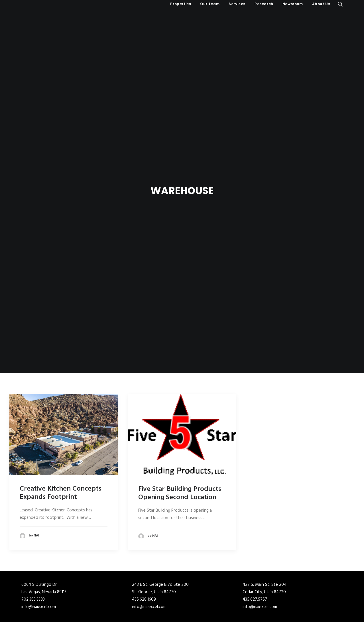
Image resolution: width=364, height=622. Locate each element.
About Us (321, 4)
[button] (340, 4)
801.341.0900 (33, 599)
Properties (181, 4)
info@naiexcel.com (39, 566)
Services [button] (237, 4)
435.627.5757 (255, 559)
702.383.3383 (33, 559)
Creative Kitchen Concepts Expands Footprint (61, 452)
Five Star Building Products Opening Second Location (180, 453)
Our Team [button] (210, 4)
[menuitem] (181, 4)
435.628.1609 (144, 559)
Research (264, 4)
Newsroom (293, 4)
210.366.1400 (144, 599)
